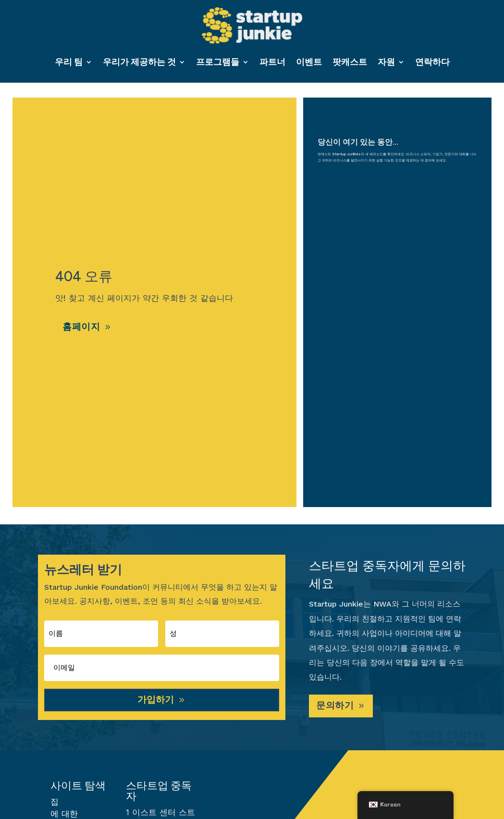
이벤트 (309, 62)
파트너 (272, 62)
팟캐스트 (350, 62)
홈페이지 (83, 329)
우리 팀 (69, 62)
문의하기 (336, 709)
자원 (386, 62)
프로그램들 (218, 62)
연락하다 (432, 62)
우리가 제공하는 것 (139, 62)
